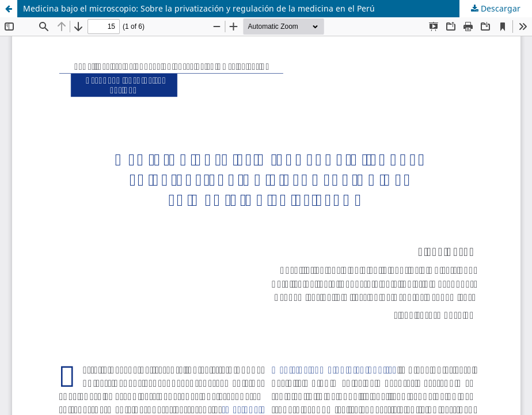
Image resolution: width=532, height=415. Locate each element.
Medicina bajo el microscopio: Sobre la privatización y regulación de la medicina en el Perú (199, 8)
